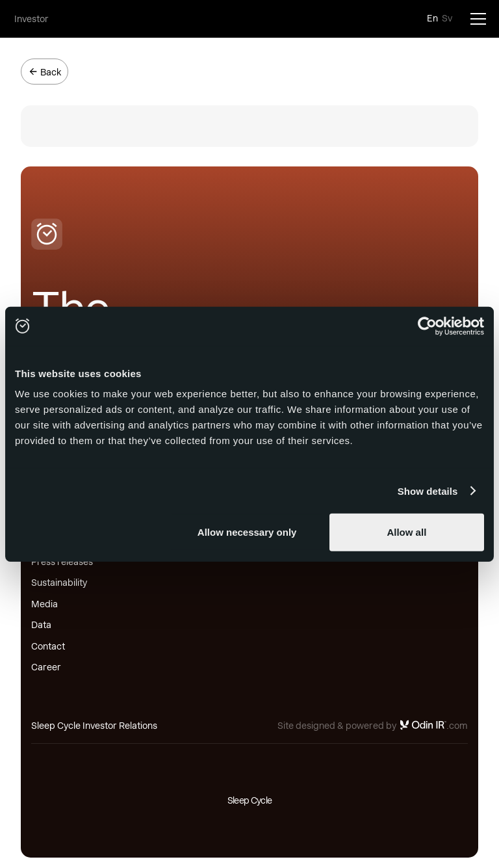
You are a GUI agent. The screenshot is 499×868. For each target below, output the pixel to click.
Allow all (406, 532)
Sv (447, 18)
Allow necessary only (247, 532)
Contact (48, 646)
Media (45, 604)
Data (41, 625)
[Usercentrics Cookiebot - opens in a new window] (427, 326)
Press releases (62, 562)
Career (46, 667)
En (432, 18)
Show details (428, 491)
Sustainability (59, 583)
